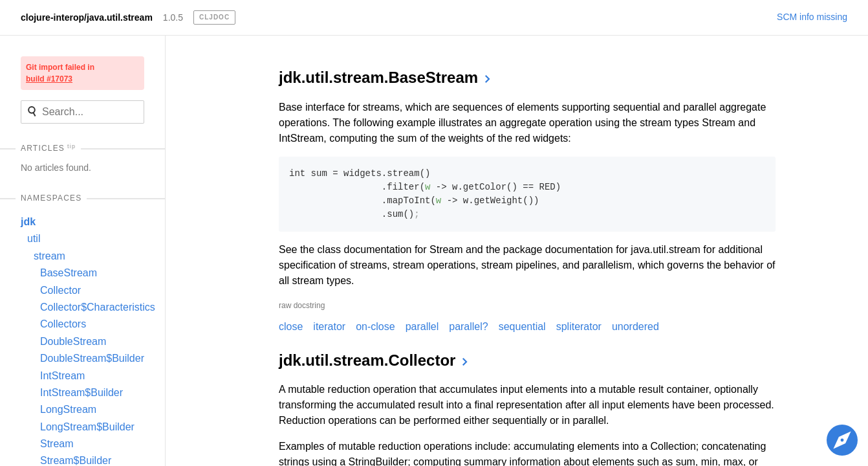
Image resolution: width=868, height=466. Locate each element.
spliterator (579, 327)
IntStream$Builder (81, 393)
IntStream (62, 376)
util (34, 239)
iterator (329, 327)
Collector (60, 290)
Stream (57, 444)
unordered (635, 327)
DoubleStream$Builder (92, 358)
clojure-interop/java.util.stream (87, 17)
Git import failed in (60, 73)
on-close (375, 327)
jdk (28, 222)
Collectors (63, 324)
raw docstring (302, 305)
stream (49, 256)
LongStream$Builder (87, 427)
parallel (422, 327)
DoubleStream (73, 341)
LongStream (68, 409)
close (291, 327)
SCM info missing (812, 17)
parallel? (468, 327)
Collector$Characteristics (98, 307)
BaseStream (69, 273)
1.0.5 (173, 17)
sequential (522, 327)
